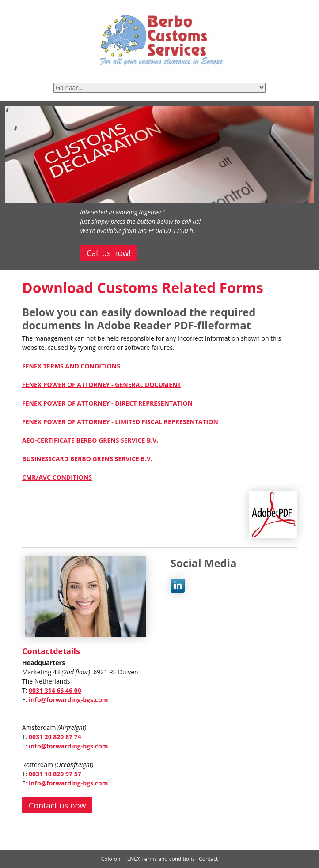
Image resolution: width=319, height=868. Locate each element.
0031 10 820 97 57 (55, 774)
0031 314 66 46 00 (55, 690)
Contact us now (57, 805)
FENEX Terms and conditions (160, 859)
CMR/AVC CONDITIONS (57, 477)
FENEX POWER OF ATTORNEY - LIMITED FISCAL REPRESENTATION (120, 422)
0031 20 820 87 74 (55, 737)
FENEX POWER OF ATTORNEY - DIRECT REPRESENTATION (107, 403)
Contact (208, 859)
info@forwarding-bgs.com (68, 700)
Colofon (111, 859)
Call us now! (109, 253)
